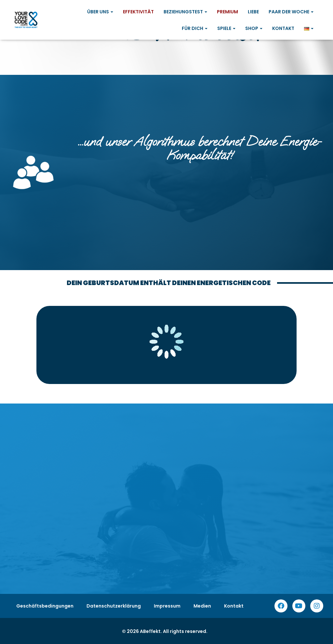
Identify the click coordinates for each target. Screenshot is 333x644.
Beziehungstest (185, 12)
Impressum (167, 606)
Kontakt (283, 28)
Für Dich (195, 28)
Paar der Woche (291, 12)
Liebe (253, 12)
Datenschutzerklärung (114, 606)
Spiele (226, 28)
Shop (254, 28)
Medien (202, 606)
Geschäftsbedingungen (45, 606)
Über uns (100, 12)
